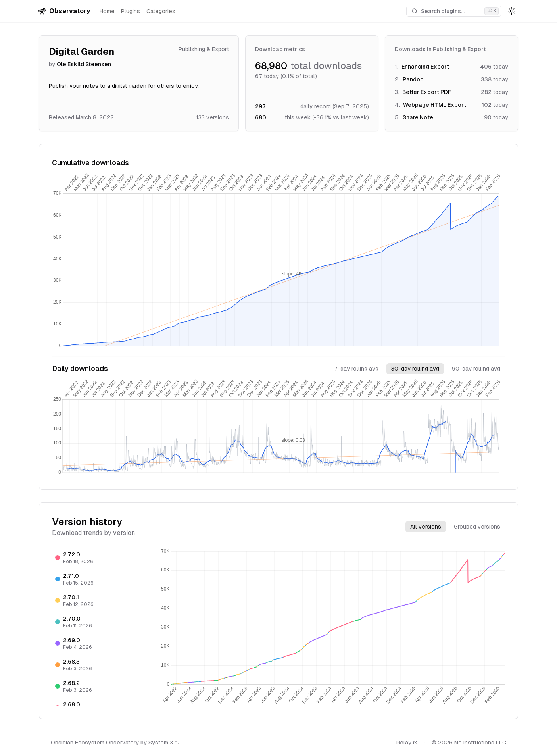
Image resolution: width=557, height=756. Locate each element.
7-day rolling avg (356, 369)
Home (107, 11)
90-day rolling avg (476, 369)
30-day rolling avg (415, 369)
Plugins (131, 11)
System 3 (164, 743)
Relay (407, 743)
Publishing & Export (204, 49)
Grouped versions (477, 527)
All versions (426, 527)
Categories (161, 11)
